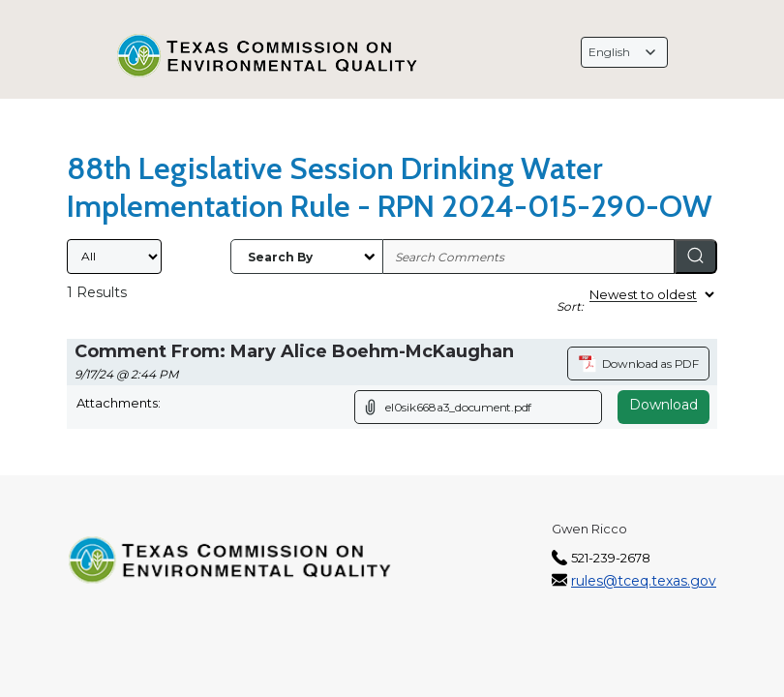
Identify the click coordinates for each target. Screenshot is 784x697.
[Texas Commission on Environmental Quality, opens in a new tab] (269, 56)
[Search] (696, 257)
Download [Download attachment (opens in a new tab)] (663, 405)
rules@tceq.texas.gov (644, 581)
